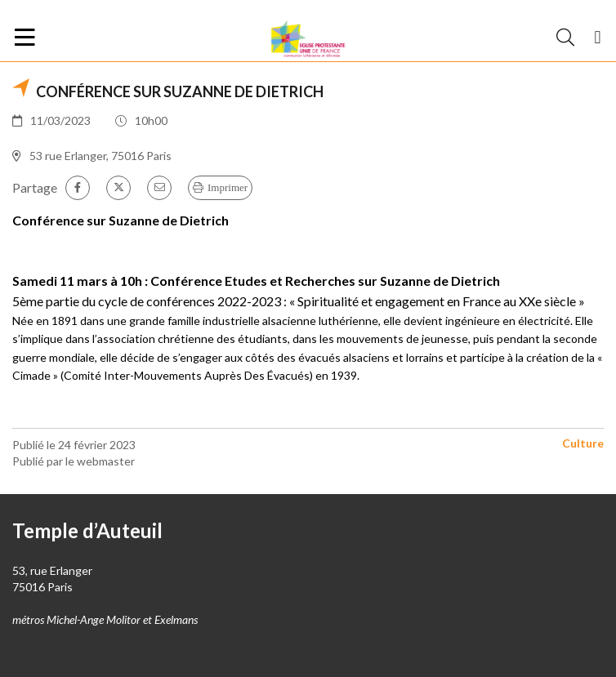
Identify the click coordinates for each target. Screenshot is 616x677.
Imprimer (228, 187)
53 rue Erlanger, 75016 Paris (100, 156)
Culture (583, 443)
